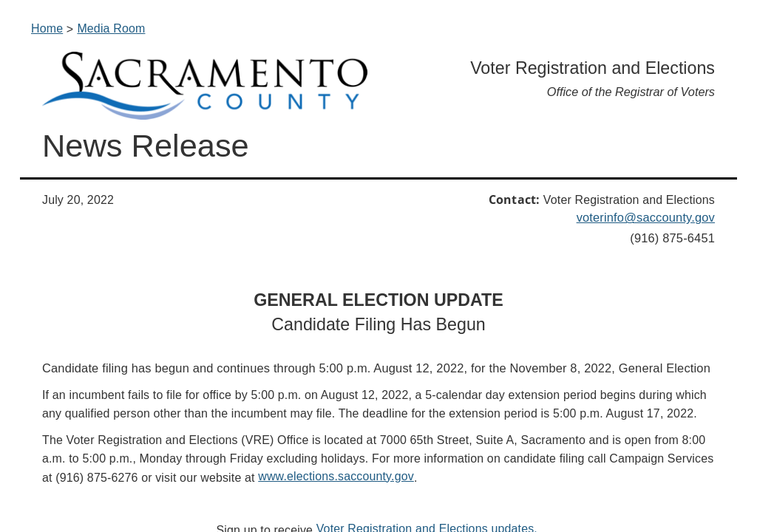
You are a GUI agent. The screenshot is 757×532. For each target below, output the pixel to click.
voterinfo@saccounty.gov (646, 217)
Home (47, 28)
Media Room (111, 28)
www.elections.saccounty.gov (336, 476)
